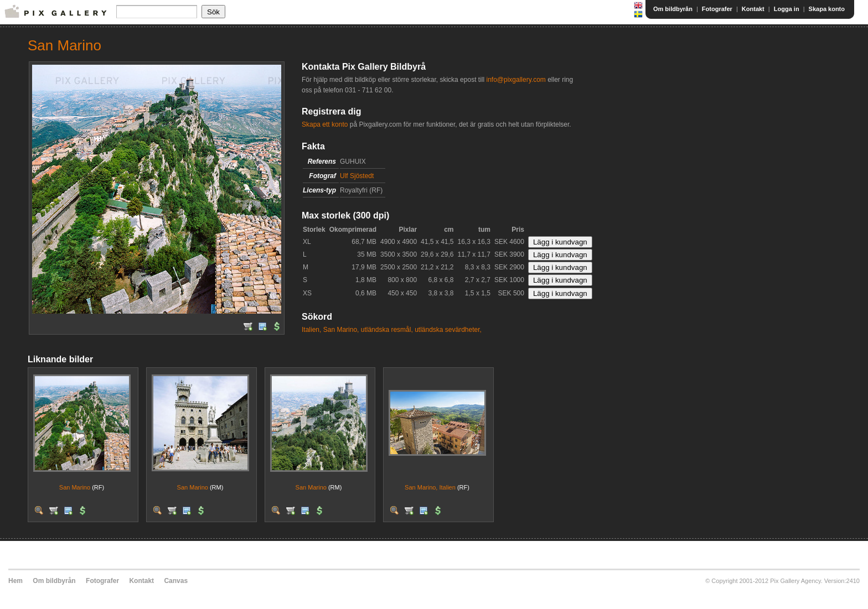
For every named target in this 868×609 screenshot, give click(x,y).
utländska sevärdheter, (448, 330)
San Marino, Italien (430, 487)
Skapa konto (827, 9)
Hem (15, 581)
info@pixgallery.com (516, 80)
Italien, (311, 330)
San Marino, (341, 330)
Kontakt (753, 9)
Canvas (176, 581)
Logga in (787, 9)
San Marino (75, 487)
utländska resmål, (387, 330)
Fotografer (717, 9)
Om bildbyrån (673, 9)
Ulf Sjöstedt (357, 176)
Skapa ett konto (325, 124)
